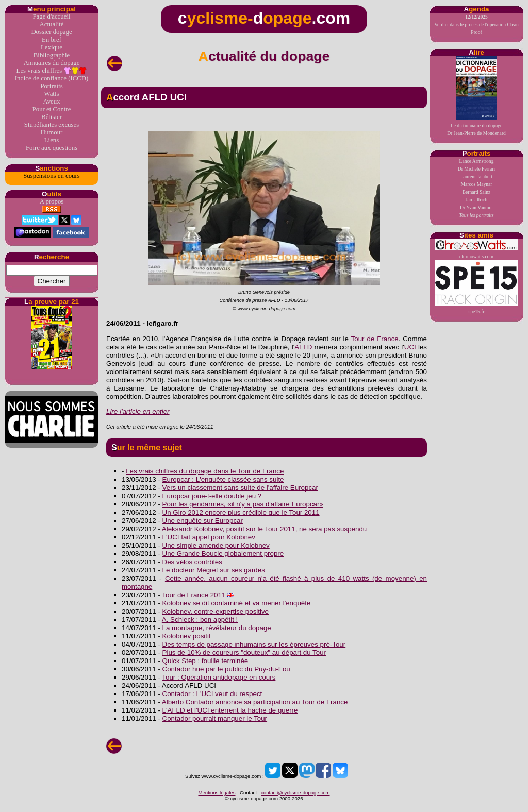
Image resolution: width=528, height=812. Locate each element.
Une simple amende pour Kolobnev (216, 545)
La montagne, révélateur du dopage (217, 628)
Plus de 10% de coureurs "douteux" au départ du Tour (244, 653)
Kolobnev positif (187, 636)
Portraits (51, 86)
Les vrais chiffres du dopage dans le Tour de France (205, 471)
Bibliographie (52, 55)
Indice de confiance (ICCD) (52, 78)
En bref (52, 40)
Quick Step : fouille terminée (205, 661)
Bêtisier (52, 117)
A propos (52, 201)
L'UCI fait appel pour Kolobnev (209, 537)
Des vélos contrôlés (192, 562)
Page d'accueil (51, 16)
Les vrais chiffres (52, 71)
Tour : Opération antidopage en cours (219, 677)
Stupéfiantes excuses (52, 125)
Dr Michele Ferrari (476, 169)
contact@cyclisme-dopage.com (295, 793)
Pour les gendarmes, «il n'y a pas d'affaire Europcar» (243, 504)
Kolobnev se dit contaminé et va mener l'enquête (237, 603)
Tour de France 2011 (194, 595)
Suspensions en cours (51, 176)
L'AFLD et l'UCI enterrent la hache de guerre (230, 710)
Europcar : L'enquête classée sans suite (223, 479)
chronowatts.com (476, 249)
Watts (52, 94)
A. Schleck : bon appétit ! (200, 620)
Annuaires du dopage (52, 63)
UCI (410, 347)
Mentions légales (217, 793)
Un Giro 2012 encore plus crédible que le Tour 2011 (241, 512)
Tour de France (375, 339)
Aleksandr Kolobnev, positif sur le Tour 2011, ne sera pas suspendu (264, 529)
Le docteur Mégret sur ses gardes (214, 570)
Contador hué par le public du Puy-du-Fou (226, 669)
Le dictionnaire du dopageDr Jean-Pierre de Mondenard (476, 96)
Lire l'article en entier (138, 411)
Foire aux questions (52, 148)
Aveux (51, 102)
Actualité (52, 24)
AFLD (303, 347)
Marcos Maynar (476, 184)
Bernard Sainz (477, 192)
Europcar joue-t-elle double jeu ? (212, 496)
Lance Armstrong (477, 161)
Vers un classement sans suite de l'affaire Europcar (240, 488)
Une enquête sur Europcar (203, 521)
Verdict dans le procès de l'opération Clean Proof (476, 24)
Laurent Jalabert (476, 176)
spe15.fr (476, 287)
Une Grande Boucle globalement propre (223, 554)
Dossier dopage (51, 32)
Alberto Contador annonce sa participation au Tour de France (255, 702)
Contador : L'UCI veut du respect (212, 694)
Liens (52, 140)
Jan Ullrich (476, 200)
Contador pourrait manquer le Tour (215, 718)
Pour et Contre (52, 109)
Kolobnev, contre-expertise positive (216, 611)
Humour (52, 132)
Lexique (52, 47)
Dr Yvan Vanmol (476, 207)
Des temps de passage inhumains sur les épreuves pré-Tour (254, 644)
